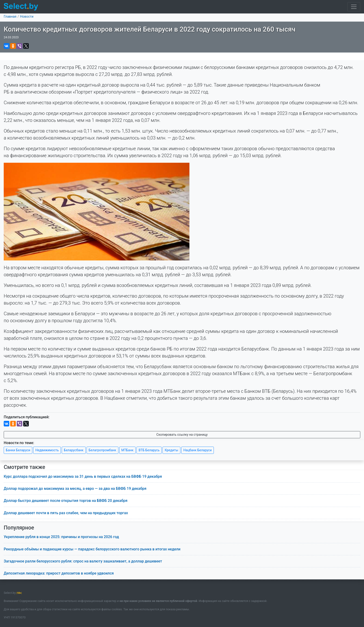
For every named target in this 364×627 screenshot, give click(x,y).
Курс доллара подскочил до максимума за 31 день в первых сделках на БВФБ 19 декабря (83, 476)
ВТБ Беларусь (149, 450)
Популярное (19, 528)
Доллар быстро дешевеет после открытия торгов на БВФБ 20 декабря (66, 501)
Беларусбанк (74, 450)
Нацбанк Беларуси (198, 450)
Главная (10, 17)
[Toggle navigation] (354, 7)
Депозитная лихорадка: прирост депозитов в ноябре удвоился (59, 573)
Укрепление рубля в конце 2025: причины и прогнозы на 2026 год (61, 537)
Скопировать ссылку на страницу (182, 435)
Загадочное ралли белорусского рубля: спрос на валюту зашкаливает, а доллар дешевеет (83, 561)
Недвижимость (47, 450)
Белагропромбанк (102, 450)
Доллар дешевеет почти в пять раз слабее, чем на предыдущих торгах (66, 513)
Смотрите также (24, 467)
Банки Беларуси (18, 450)
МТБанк (127, 450)
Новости (27, 17)
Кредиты (171, 450)
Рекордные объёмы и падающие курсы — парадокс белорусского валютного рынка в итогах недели (92, 549)
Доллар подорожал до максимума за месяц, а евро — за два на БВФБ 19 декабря (75, 489)
